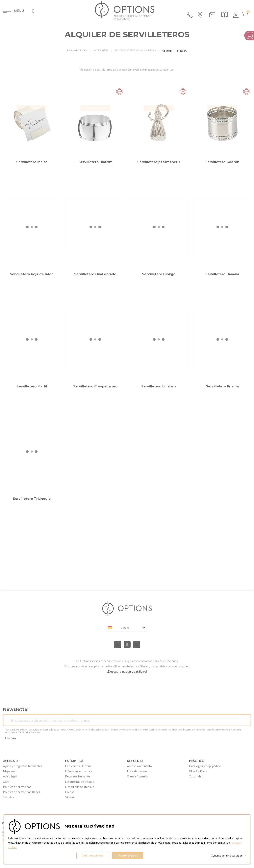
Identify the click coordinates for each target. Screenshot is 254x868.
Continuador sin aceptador (228, 856)
